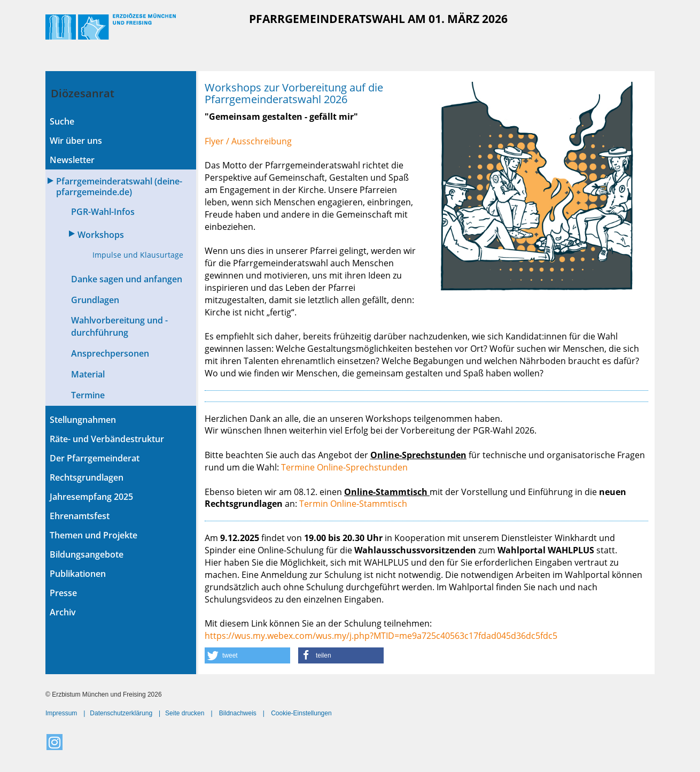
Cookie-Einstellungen (301, 713)
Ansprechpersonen (110, 353)
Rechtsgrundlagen (87, 477)
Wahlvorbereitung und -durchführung (119, 326)
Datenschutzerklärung (121, 713)
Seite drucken (185, 713)
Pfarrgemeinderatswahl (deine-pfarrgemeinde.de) (119, 187)
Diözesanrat (83, 93)
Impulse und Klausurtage (138, 255)
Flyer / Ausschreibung (249, 141)
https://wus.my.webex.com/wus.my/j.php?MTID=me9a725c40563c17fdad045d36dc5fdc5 (381, 636)
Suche (62, 121)
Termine (88, 395)
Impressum (61, 713)
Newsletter (72, 160)
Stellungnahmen (83, 420)
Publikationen (78, 574)
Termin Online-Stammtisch (353, 504)
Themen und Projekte (94, 535)
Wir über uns (76, 141)
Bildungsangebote (87, 554)
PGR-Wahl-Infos (103, 212)
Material (88, 374)
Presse (63, 593)
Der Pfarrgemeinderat (95, 458)
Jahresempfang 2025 (91, 497)
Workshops (101, 235)
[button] (247, 655)
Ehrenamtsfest (80, 516)
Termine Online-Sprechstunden (344, 467)
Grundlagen (95, 300)
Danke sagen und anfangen (127, 279)
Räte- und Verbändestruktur (107, 439)
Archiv (63, 612)
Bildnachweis (238, 713)
